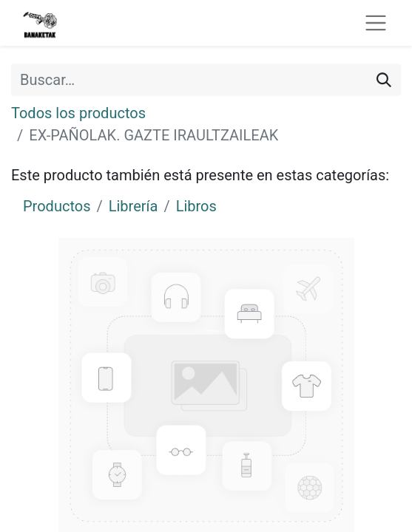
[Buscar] (384, 80)
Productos (57, 206)
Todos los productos (78, 113)
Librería (134, 206)
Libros (196, 206)
